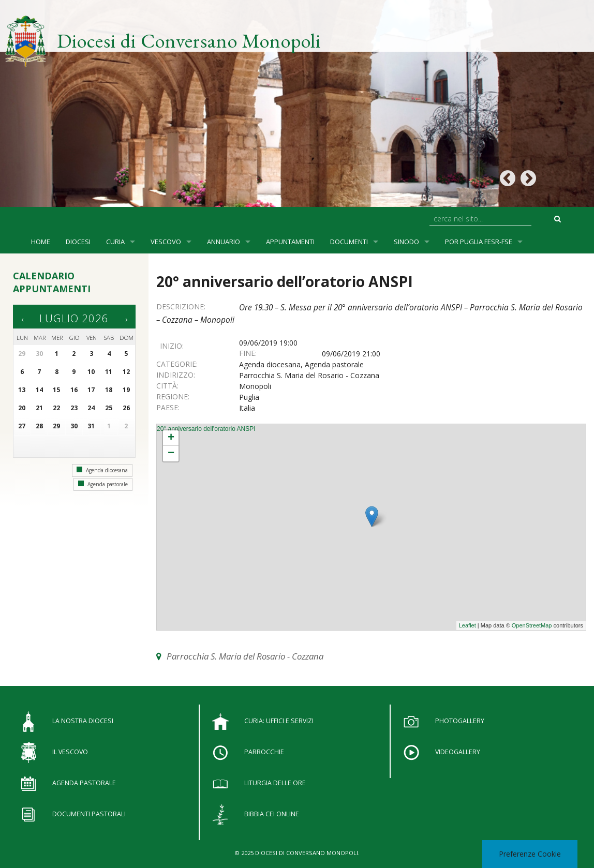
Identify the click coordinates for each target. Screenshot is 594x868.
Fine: (248, 353)
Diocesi (78, 242)
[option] (297, 103)
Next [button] (528, 179)
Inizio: (172, 346)
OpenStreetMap (532, 625)
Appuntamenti (290, 242)
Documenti (349, 242)
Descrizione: (181, 306)
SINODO (406, 242)
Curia (115, 242)
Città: (167, 386)
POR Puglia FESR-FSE (479, 242)
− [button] (171, 454)
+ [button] (171, 438)
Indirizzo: (176, 375)
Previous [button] (507, 179)
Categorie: (177, 364)
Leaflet (467, 625)
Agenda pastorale (103, 484)
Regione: (173, 396)
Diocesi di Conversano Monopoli (189, 40)
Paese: (168, 407)
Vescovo (166, 242)
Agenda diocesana (102, 470)
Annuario (224, 242)
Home (41, 242)
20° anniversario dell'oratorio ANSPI (206, 429)
